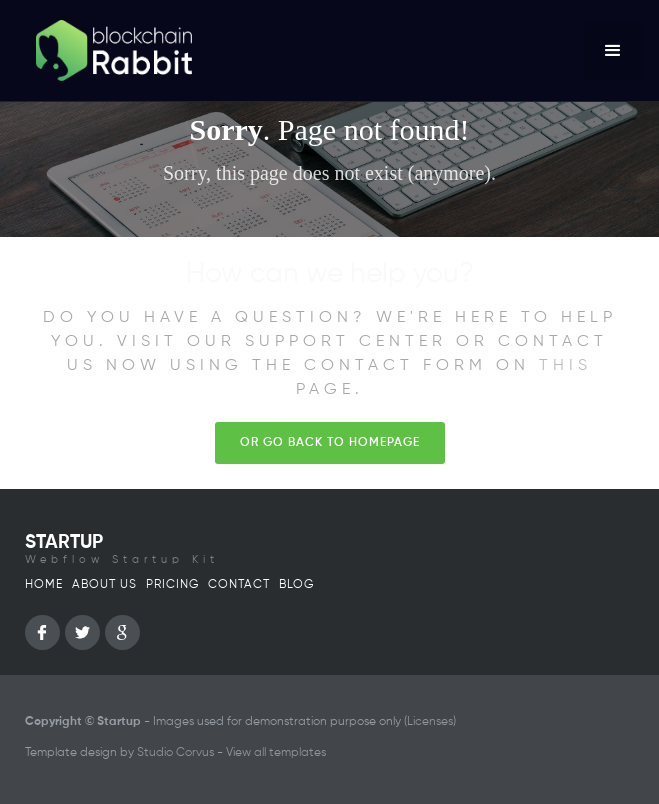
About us (104, 585)
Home (44, 585)
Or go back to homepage (330, 443)
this (565, 366)
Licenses (430, 722)
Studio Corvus (175, 753)
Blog (296, 585)
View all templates (276, 753)
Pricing (172, 585)
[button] (613, 51)
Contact (239, 585)
